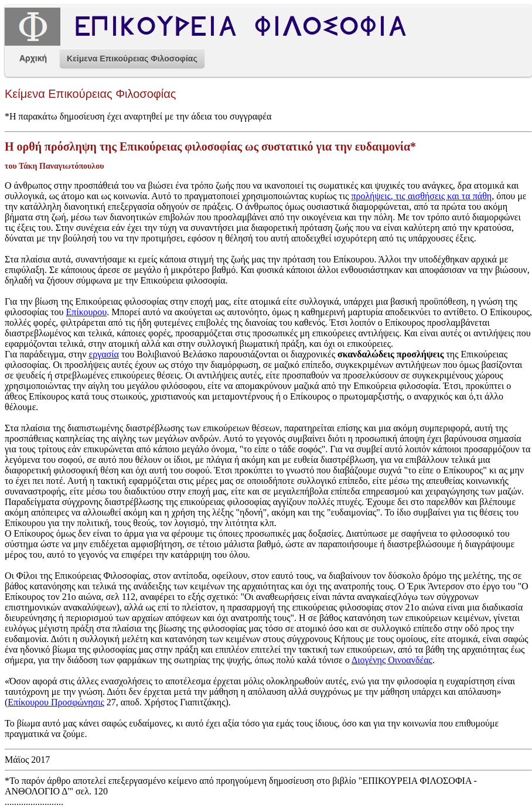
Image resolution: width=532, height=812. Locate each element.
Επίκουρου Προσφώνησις (56, 702)
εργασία (103, 354)
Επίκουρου (87, 312)
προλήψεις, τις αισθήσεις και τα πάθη (421, 196)
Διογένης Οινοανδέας (392, 660)
